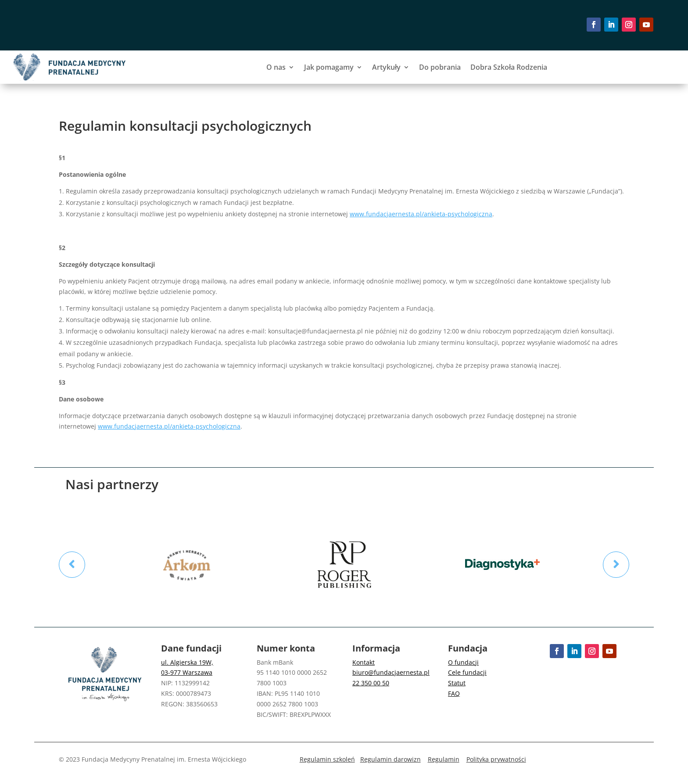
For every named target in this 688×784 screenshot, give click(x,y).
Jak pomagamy (329, 67)
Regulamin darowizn (391, 759)
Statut (457, 683)
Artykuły (386, 67)
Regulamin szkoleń (327, 759)
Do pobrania (440, 67)
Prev (72, 565)
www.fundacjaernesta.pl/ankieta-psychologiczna (421, 214)
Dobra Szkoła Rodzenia (509, 67)
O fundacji (463, 662)
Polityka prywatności (496, 759)
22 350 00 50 (371, 683)
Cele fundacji (467, 672)
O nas (276, 67)
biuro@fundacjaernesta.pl (391, 672)
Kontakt (364, 662)
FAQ (454, 693)
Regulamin (444, 759)
